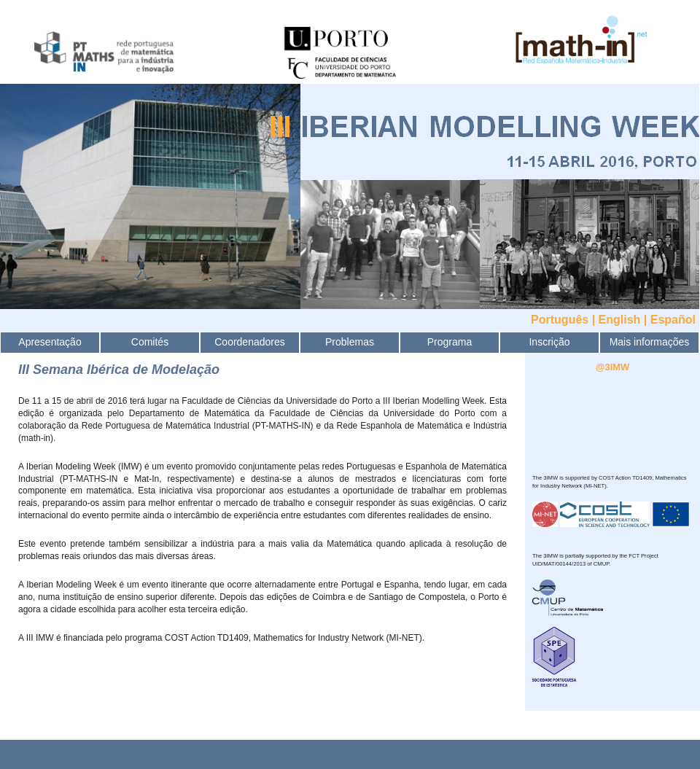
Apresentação (50, 342)
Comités (150, 342)
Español (673, 320)
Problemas (350, 342)
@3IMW (612, 367)
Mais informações (650, 342)
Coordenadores (250, 342)
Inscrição (549, 342)
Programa (450, 342)
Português (560, 320)
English (620, 320)
